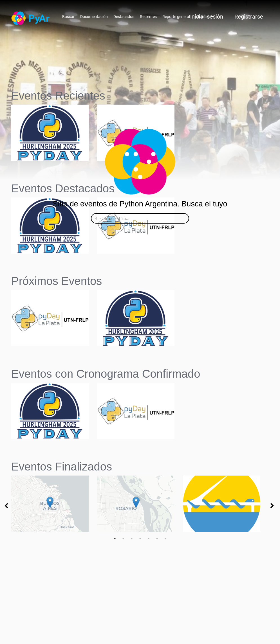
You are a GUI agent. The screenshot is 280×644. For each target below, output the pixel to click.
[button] (50, 244)
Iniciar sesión (207, 17)
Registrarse (249, 17)
